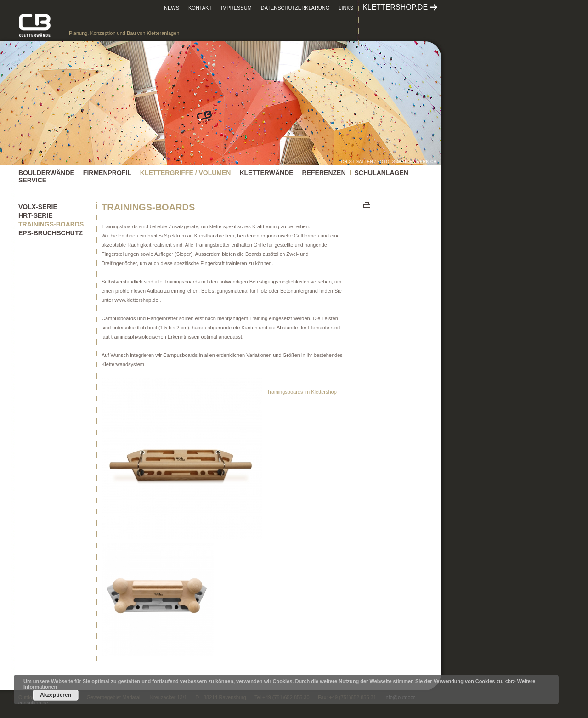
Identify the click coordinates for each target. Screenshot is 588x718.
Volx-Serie (38, 207)
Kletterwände (266, 173)
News (172, 8)
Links (346, 8)
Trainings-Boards (51, 224)
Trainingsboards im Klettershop (302, 392)
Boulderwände (46, 173)
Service (32, 180)
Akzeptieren (56, 695)
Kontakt (200, 8)
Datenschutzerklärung (295, 8)
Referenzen (324, 173)
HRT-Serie (36, 215)
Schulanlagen (382, 173)
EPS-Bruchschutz (51, 233)
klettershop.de (395, 7)
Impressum (236, 8)
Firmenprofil (107, 173)
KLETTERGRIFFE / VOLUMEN (186, 173)
